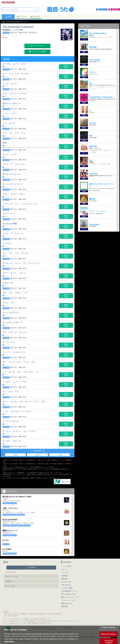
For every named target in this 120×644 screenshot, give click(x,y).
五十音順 (59, 455)
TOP (3, 22)
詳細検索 (32, 567)
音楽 (8, 17)
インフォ (22, 17)
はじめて (35, 17)
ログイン (64, 570)
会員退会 (64, 579)
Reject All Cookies (109, 637)
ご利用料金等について (69, 591)
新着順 (15, 455)
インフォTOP (66, 566)
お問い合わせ (66, 585)
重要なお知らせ (67, 603)
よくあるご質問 (67, 588)
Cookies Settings (109, 631)
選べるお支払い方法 (68, 594)
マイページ (65, 573)
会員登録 (64, 576)
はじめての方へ (67, 582)
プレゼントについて (68, 600)
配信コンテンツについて (70, 597)
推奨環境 (64, 607)
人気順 (37, 455)
